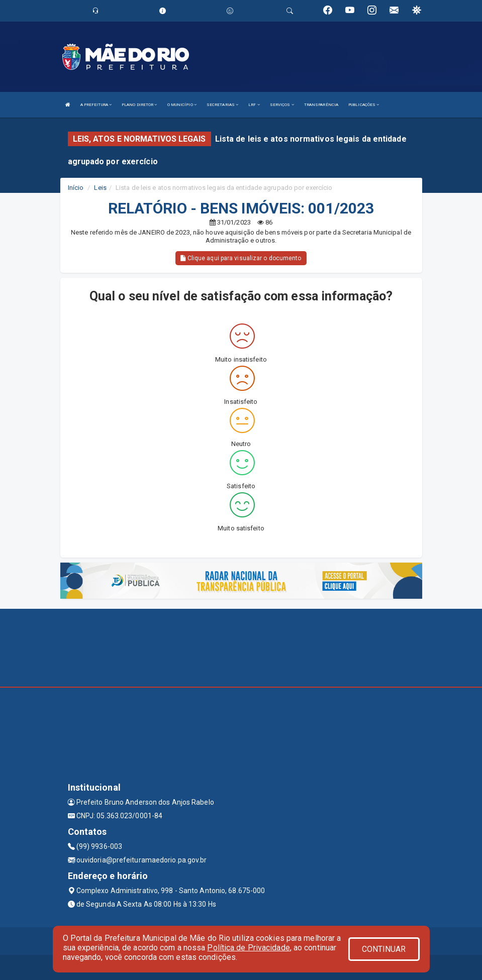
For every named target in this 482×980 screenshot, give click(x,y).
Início (76, 188)
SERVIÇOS (282, 105)
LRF (254, 105)
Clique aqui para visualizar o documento (241, 258)
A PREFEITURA (96, 105)
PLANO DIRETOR (139, 105)
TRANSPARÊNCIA (321, 105)
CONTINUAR (384, 949)
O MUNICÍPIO (182, 105)
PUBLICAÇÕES (364, 105)
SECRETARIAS (222, 105)
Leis (100, 188)
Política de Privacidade (248, 948)
